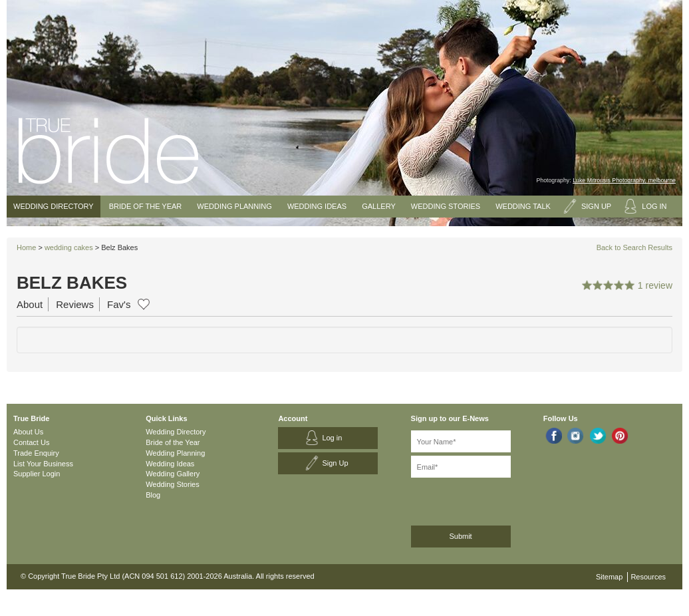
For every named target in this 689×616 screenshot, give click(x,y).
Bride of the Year (146, 206)
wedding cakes (69, 247)
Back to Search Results (634, 247)
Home (26, 247)
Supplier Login (37, 474)
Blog (153, 495)
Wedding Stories (446, 206)
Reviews (75, 304)
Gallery (379, 206)
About (30, 304)
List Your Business (43, 464)
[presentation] (482, 499)
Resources (648, 577)
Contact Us (31, 442)
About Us (28, 432)
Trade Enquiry (36, 453)
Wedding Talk (523, 206)
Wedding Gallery (173, 474)
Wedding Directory (54, 206)
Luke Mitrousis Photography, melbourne (624, 180)
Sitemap (609, 577)
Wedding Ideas (317, 206)
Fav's (119, 304)
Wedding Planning (234, 206)
